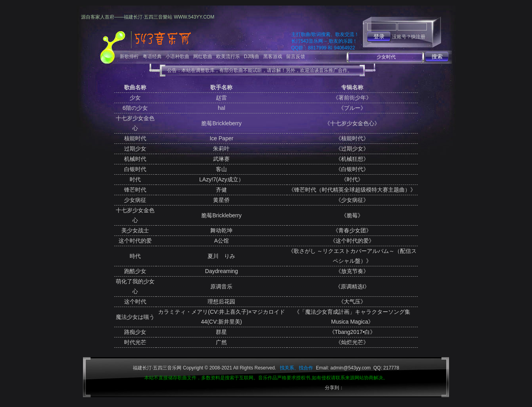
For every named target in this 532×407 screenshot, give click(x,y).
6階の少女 (135, 108)
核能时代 (135, 138)
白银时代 (135, 169)
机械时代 (135, 159)
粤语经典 (152, 57)
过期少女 (135, 149)
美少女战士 (135, 230)
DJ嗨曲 (252, 57)
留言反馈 (296, 57)
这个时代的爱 (135, 241)
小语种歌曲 (177, 57)
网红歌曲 (203, 57)
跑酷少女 (135, 271)
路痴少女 (135, 332)
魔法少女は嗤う (135, 317)
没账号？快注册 (409, 37)
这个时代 (135, 301)
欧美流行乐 (228, 57)
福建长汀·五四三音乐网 (157, 368)
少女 (135, 98)
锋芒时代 (135, 190)
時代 (135, 256)
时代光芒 (135, 342)
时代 (135, 179)
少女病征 (135, 200)
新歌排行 (129, 57)
